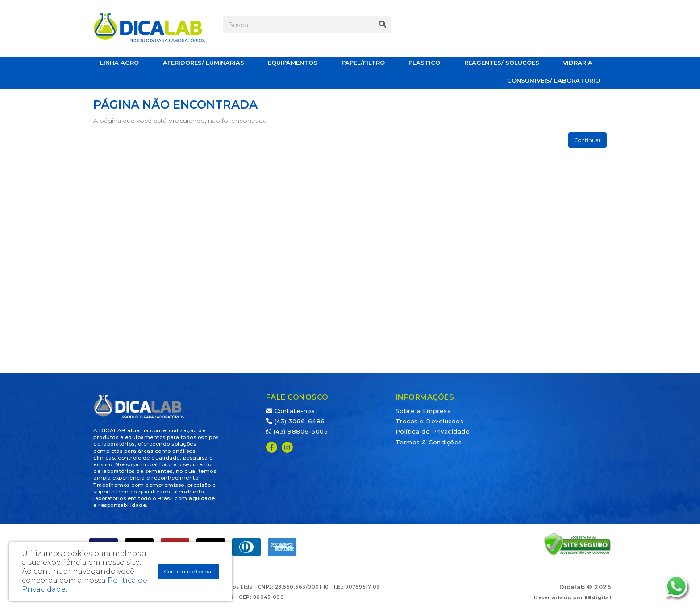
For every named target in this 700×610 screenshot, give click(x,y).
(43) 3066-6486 (296, 421)
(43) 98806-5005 (297, 431)
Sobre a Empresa (423, 411)
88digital (598, 598)
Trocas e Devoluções (430, 421)
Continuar (587, 140)
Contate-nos (291, 411)
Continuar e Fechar (189, 571)
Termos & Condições (429, 442)
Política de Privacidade (433, 431)
